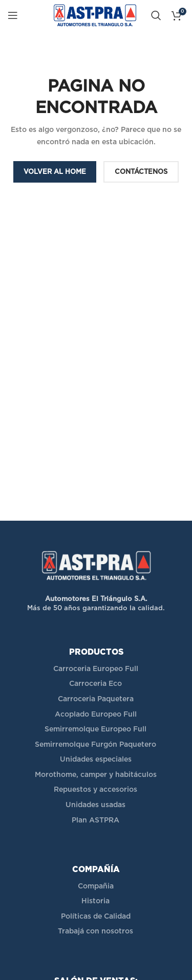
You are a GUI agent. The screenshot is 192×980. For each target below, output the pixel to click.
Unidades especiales (96, 760)
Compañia (96, 886)
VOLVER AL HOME (55, 172)
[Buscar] (156, 15)
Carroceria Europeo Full (96, 669)
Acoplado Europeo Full (96, 715)
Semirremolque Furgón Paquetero (95, 745)
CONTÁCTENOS (141, 172)
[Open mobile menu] (13, 15)
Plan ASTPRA (95, 820)
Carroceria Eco (95, 684)
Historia (95, 901)
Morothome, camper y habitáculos (96, 775)
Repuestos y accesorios (95, 790)
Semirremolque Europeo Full (95, 729)
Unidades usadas (95, 805)
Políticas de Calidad (96, 917)
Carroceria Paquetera (96, 699)
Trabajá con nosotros (95, 931)
